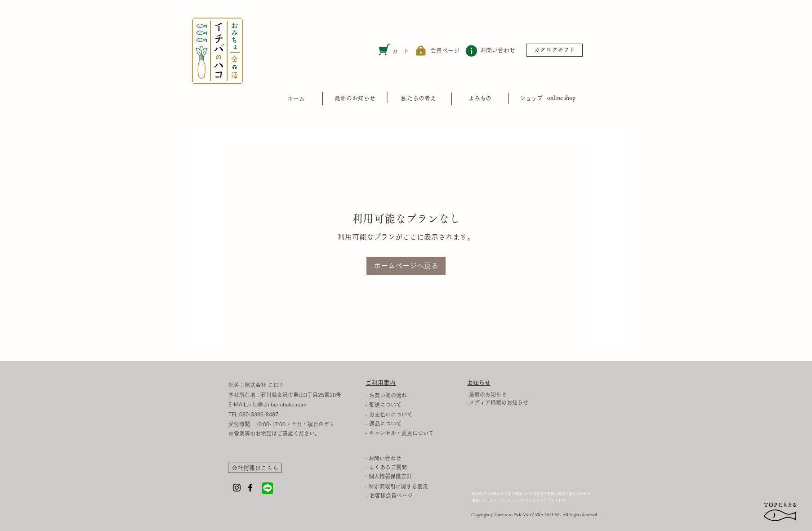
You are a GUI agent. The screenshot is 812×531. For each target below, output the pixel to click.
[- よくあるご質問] (393, 467)
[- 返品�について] (421, 424)
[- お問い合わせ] (393, 458)
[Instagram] (237, 488)
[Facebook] (250, 488)
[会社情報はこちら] (255, 468)
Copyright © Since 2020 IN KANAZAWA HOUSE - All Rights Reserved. (535, 515)
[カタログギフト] (555, 50)
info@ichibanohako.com (277, 404)
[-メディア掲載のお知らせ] (501, 402)
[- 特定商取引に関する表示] (420, 486)
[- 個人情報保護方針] (420, 476)
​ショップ (531, 98)
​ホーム (296, 99)
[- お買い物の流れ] (393, 395)
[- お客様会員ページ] (389, 496)
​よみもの (480, 98)
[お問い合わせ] (498, 51)
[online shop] (561, 98)
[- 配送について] (393, 405)
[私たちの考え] (419, 98)
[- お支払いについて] (393, 415)
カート (400, 51)
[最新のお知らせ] (355, 98)
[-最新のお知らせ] (501, 394)
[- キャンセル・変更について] (421, 433)
